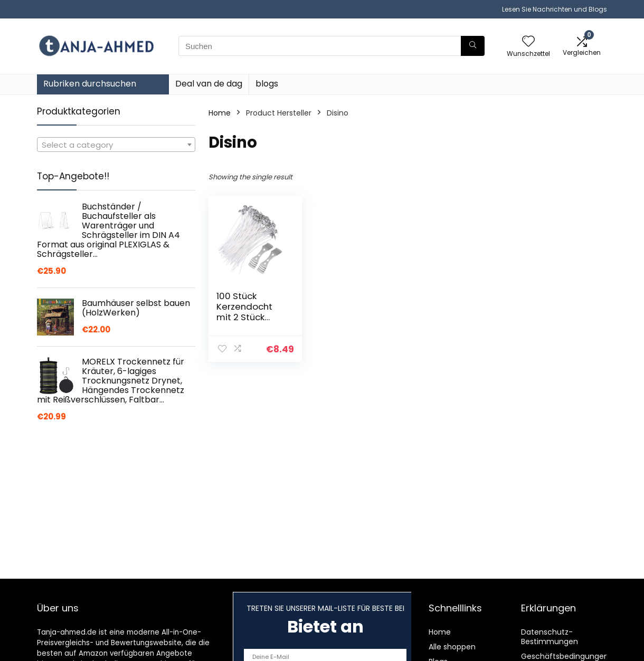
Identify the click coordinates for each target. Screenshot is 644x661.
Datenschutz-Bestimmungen (550, 637)
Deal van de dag (209, 84)
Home (220, 113)
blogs (267, 84)
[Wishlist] (528, 42)
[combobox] (116, 145)
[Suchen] (473, 46)
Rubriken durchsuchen (90, 84)
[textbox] (116, 145)
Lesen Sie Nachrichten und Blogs (555, 9)
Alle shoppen (452, 647)
